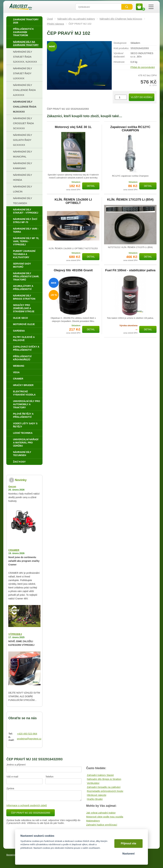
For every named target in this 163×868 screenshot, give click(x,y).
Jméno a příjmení (16, 765)
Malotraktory (93, 821)
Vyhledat (127, 7)
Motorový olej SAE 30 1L (73, 127)
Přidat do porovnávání (143, 67)
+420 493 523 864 (27, 734)
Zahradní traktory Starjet (100, 775)
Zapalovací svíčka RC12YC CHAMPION (130, 129)
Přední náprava (56, 24)
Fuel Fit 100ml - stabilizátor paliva (130, 270)
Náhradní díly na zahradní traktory (76, 19)
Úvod (50, 19)
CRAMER (14, 550)
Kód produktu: (121, 48)
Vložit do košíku (142, 97)
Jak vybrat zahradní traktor (101, 813)
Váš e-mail (12, 777)
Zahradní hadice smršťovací (102, 825)
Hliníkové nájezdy (97, 795)
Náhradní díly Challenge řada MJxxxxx (121, 19)
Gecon (12, 486)
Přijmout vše (129, 843)
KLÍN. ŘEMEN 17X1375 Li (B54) (130, 200)
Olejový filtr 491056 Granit (73, 270)
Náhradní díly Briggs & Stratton (104, 779)
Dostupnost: (120, 43)
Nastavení (128, 854)
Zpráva (10, 788)
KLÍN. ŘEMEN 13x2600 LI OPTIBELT (73, 201)
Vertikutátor (93, 783)
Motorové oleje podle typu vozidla (105, 817)
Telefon (49, 777)
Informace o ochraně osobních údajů (27, 805)
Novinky (21, 480)
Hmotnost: (119, 62)
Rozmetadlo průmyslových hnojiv (105, 791)
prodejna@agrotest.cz (29, 739)
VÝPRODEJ (15, 634)
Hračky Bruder (95, 799)
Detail (91, 186)
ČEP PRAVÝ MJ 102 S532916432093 (30, 813)
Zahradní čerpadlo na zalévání (104, 787)
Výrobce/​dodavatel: (119, 55)
